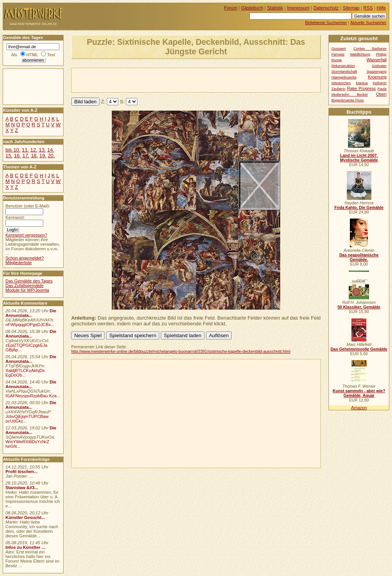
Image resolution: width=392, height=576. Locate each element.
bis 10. (13, 150)
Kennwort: (15, 217)
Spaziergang (377, 72)
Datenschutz (326, 8)
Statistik (275, 8)
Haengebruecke (344, 77)
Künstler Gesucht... (25, 517)
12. (34, 150)
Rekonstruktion (343, 66)
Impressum (298, 8)
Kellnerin (380, 83)
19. (43, 156)
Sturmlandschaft (344, 72)
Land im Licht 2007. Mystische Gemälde (359, 158)
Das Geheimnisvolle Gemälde (359, 349)
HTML (32, 55)
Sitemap (351, 8)
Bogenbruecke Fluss (348, 100)
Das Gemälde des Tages (29, 281)
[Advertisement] (161, 80)
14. (51, 150)
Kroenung (377, 77)
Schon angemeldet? (24, 258)
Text (51, 55)
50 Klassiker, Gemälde (359, 307)
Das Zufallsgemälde (24, 286)
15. (9, 156)
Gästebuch (252, 8)
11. (25, 150)
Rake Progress (362, 88)
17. (26, 156)
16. (17, 156)
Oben (381, 94)
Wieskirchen (341, 83)
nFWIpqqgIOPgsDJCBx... (30, 325)
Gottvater (379, 66)
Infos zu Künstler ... (25, 547)
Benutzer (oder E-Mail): (28, 206)
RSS (368, 8)
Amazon (359, 408)
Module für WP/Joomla (27, 290)
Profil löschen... (21, 472)
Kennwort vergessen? (26, 235)
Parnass (338, 54)
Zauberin (339, 89)
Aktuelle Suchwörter (368, 23)
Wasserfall (377, 60)
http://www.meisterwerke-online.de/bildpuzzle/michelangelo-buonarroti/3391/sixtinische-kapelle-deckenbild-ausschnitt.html (181, 351)
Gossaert (339, 49)
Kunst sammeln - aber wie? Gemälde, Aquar (359, 393)
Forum (231, 8)
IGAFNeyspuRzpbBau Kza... (33, 396)
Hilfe (381, 8)
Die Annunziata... (31, 313)
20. (51, 156)
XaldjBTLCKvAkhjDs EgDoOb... (25, 373)
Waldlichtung (360, 54)
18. (34, 156)
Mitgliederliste (19, 263)
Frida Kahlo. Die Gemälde (359, 207)
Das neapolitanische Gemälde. (359, 257)
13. (42, 150)
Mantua (362, 83)
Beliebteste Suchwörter (326, 23)
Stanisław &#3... (22, 488)
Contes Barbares (370, 49)
